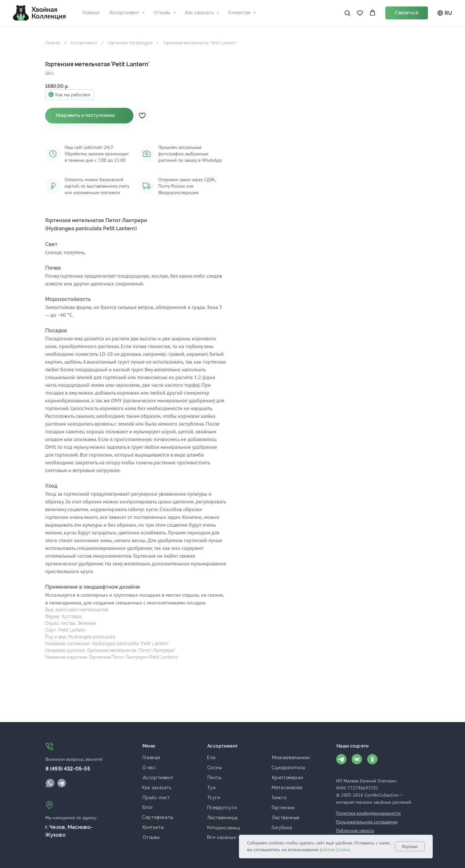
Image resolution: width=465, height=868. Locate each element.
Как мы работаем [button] (267, 95)
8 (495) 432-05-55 (68, 769)
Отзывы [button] (162, 13)
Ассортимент (84, 43)
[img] (50, 783)
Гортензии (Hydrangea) (130, 43)
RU (445, 13)
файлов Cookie (334, 850)
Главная (91, 13)
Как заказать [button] (200, 13)
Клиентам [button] (239, 13)
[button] (347, 13)
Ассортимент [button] (124, 13)
